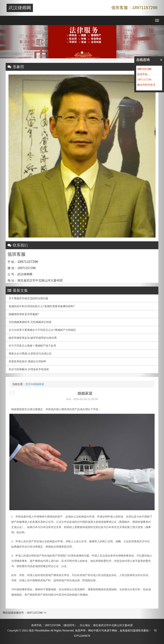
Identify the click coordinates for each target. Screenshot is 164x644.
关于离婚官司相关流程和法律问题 (28, 298)
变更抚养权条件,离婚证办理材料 (27, 361)
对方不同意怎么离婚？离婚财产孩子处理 (32, 346)
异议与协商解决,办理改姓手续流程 (29, 369)
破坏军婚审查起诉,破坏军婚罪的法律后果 (33, 338)
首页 (28, 384)
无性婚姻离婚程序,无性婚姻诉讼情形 (30, 322)
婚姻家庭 (39, 384)
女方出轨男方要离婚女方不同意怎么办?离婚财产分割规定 (42, 330)
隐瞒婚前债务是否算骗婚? (24, 314)
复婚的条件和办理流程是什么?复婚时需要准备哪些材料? (42, 306)
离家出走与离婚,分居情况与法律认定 (30, 354)
